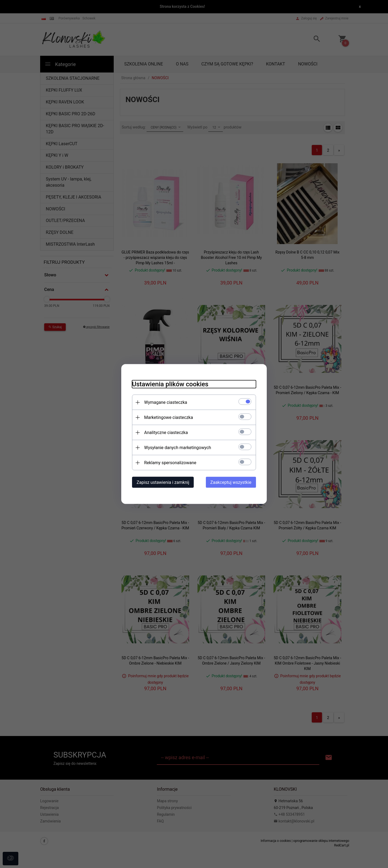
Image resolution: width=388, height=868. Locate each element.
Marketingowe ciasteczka (169, 417)
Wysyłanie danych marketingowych (178, 448)
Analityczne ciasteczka (166, 433)
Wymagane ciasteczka (166, 402)
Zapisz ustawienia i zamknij (163, 482)
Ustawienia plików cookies (170, 384)
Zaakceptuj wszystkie (231, 482)
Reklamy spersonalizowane (170, 463)
